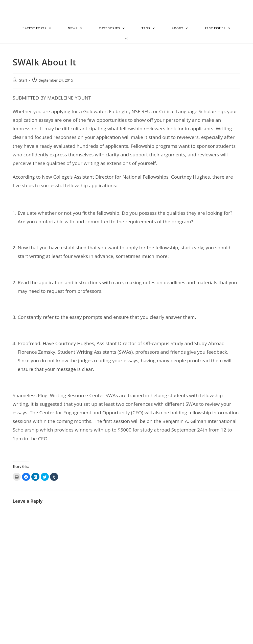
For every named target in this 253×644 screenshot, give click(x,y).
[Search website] (126, 39)
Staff (23, 81)
